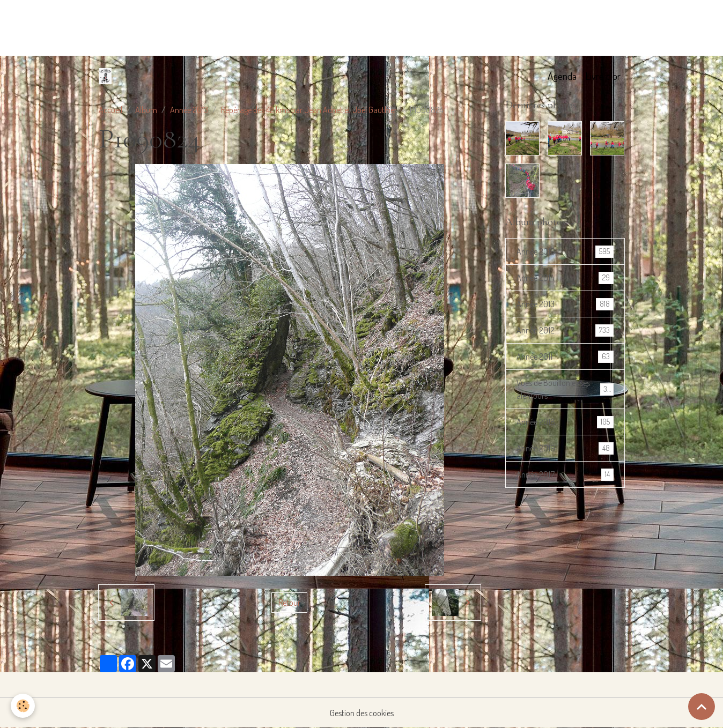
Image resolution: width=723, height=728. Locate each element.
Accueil (110, 110)
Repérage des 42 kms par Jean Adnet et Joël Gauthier (309, 110)
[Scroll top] (702, 707)
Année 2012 (565, 330)
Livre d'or (603, 76)
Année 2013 (189, 110)
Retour (289, 603)
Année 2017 (565, 475)
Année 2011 (565, 357)
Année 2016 (565, 252)
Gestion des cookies (362, 713)
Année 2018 (565, 422)
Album (146, 110)
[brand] (108, 76)
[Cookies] (23, 706)
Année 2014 (565, 278)
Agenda (562, 76)
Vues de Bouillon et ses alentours (565, 389)
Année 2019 (565, 448)
